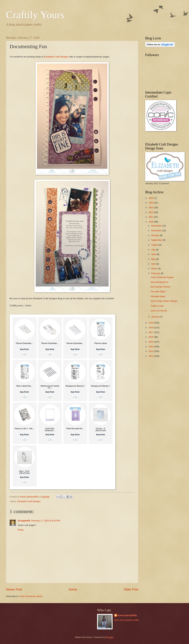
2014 (151, 347)
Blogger (110, 637)
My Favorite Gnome (160, 287)
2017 (151, 332)
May (154, 259)
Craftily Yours (35, 15)
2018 (151, 328)
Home (73, 589)
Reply (21, 530)
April (154, 264)
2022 (151, 212)
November (157, 231)
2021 (151, 217)
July (153, 250)
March (155, 269)
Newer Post (14, 589)
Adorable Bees (158, 296)
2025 (151, 198)
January (155, 317)
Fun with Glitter (158, 292)
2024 (151, 203)
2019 (151, 323)
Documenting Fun (159, 282)
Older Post (131, 589)
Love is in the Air (159, 311)
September (157, 240)
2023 (151, 207)
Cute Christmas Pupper (162, 277)
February (156, 273)
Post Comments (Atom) (31, 596)
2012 (151, 356)
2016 (151, 337)
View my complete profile (127, 620)
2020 (151, 222)
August (155, 245)
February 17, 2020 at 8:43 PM (45, 521)
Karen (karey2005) (127, 615)
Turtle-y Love (157, 306)
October (155, 235)
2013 (151, 351)
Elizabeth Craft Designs (56, 57)
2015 (151, 342)
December (157, 226)
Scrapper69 (24, 521)
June (154, 254)
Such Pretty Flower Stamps (164, 301)
